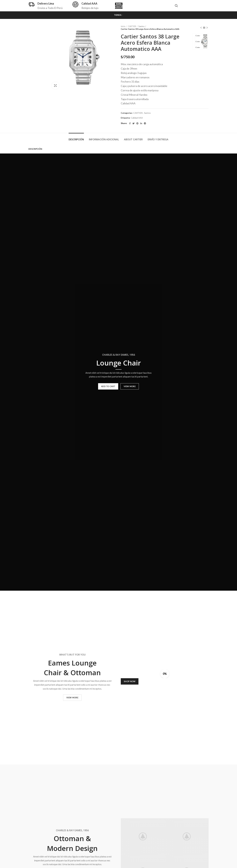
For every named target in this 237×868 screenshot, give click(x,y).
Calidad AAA (137, 118)
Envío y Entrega (158, 139)
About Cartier (133, 139)
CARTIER (132, 26)
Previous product (201, 28)
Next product (207, 28)
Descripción (76, 139)
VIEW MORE (130, 386)
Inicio (123, 26)
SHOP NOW (130, 681)
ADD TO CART (108, 386)
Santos (141, 26)
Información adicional (104, 139)
